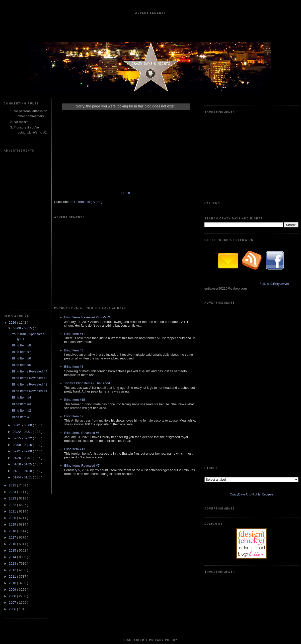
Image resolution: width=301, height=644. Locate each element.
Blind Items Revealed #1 (29, 241)
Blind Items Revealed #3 (29, 228)
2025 (13, 335)
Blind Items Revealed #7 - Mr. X (87, 247)
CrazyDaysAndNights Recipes (251, 269)
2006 (13, 459)
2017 (13, 387)
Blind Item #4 (21, 247)
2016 (13, 394)
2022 (13, 355)
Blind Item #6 (21, 208)
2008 (13, 446)
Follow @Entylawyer (274, 209)
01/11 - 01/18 (23, 320)
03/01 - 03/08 (23, 275)
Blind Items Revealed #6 (82, 363)
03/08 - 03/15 (23, 178)
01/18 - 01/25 (23, 314)
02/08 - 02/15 (23, 294)
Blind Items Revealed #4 (29, 221)
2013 (13, 413)
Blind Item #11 (75, 264)
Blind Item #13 (75, 379)
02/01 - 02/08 (23, 301)
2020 (13, 368)
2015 (13, 400)
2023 (13, 348)
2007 (13, 452)
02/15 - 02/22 (23, 288)
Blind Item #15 (75, 330)
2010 (13, 433)
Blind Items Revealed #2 (29, 234)
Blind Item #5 (21, 215)
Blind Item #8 (21, 195)
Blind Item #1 (21, 267)
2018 (13, 381)
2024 (13, 342)
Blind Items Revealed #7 (82, 395)
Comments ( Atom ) (88, 207)
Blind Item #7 (21, 202)
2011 (13, 426)
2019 (13, 374)
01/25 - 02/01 (23, 307)
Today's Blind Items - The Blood (87, 313)
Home (126, 198)
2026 (13, 172)
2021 (13, 361)
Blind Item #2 (21, 260)
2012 (13, 420)
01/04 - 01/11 (23, 327)
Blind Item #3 (21, 254)
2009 (13, 439)
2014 (13, 407)
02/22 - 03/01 (23, 281)
